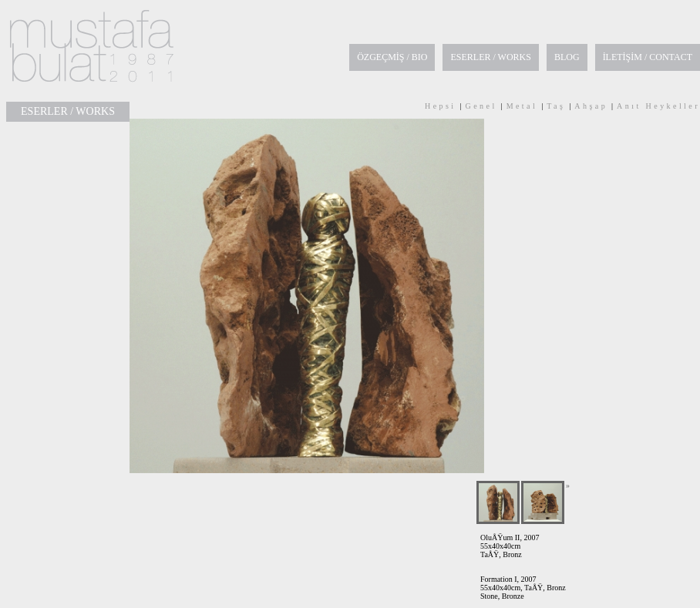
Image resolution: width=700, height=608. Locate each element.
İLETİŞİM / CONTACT (648, 57)
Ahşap (591, 106)
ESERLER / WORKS (490, 57)
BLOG (567, 57)
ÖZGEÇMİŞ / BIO (392, 57)
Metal (522, 106)
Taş (556, 106)
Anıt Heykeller (658, 106)
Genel (481, 106)
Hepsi (441, 106)
